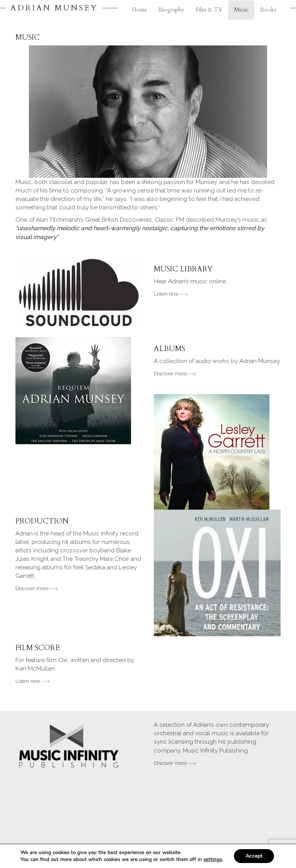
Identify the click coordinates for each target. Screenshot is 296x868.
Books (268, 10)
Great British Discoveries (119, 220)
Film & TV (209, 10)
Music (241, 10)
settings (213, 860)
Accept (254, 856)
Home (140, 10)
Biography (172, 10)
